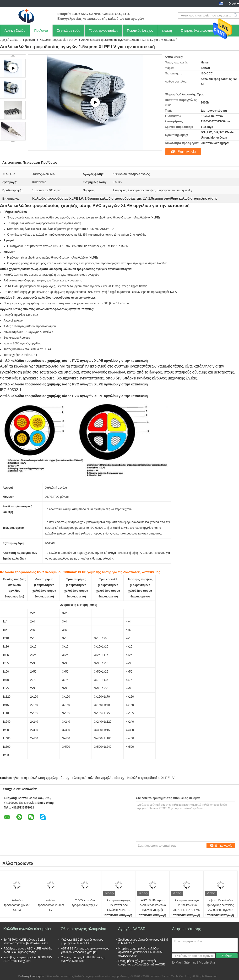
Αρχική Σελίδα (15, 31)
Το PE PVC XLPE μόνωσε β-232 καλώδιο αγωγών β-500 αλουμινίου (26, 941)
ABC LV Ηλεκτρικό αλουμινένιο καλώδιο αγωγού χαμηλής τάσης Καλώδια (153, 905)
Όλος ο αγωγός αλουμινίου (83, 929)
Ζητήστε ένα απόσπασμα (199, 31)
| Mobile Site (206, 962)
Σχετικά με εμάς (68, 31)
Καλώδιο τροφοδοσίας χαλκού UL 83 (17, 905)
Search (236, 16)
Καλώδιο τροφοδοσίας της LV (58, 40)
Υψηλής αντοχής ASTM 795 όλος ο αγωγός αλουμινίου (83, 959)
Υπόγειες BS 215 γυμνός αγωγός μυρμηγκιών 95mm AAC (82, 941)
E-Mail (177, 962)
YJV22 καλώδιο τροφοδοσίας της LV (85, 903)
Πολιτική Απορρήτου (31, 976)
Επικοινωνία (187, 152)
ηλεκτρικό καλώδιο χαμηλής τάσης (98, 778)
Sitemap (190, 962)
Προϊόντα (41, 31)
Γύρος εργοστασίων (104, 31)
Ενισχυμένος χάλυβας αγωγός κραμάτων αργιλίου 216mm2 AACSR (142, 963)
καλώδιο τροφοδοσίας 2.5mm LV (51, 905)
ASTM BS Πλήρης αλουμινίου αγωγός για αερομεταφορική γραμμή (85, 950)
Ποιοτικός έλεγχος (140, 31)
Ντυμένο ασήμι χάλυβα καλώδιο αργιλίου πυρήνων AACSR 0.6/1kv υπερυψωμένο (140, 952)
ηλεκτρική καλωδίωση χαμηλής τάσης (40, 778)
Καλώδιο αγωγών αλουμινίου (28, 929)
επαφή (167, 31)
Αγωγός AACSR (132, 929)
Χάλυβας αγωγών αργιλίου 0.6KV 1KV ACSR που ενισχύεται (28, 959)
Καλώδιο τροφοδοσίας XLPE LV (151, 778)
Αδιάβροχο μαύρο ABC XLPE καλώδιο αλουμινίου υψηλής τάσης (28, 950)
